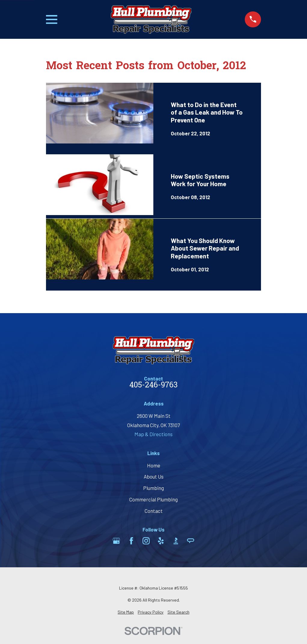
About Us (154, 476)
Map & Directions (153, 434)
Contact (154, 511)
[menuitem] (126, 612)
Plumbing (153, 488)
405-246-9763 (153, 386)
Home (154, 465)
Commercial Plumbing (153, 499)
